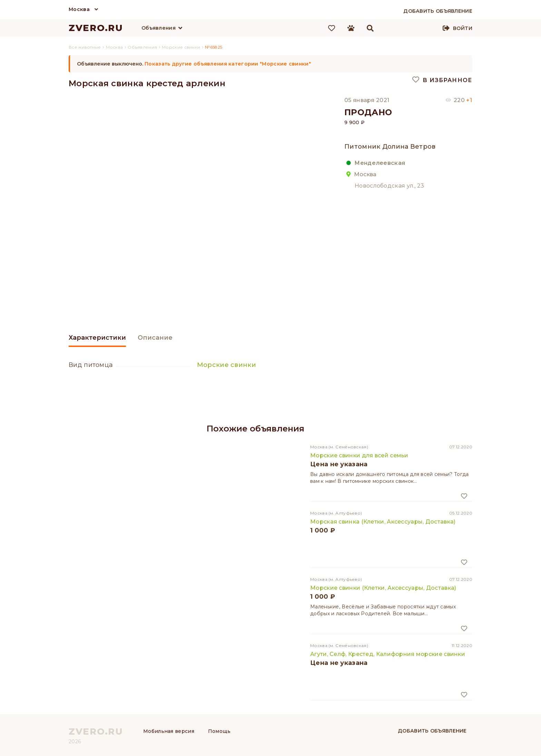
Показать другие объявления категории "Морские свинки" (228, 64)
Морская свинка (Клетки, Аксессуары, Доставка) (383, 522)
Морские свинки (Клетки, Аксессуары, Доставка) (383, 588)
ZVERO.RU (96, 28)
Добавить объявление (432, 731)
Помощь (219, 731)
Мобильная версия (169, 731)
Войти (463, 28)
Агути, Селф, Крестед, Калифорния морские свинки (388, 654)
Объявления (159, 28)
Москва (79, 9)
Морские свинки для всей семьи (359, 455)
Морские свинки (227, 365)
